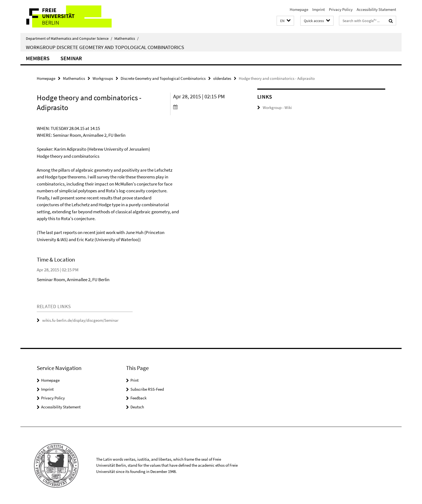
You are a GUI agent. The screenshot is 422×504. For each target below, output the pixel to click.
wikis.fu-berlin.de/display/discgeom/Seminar (80, 320)
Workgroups (103, 78)
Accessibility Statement (376, 9)
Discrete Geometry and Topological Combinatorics (163, 78)
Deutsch (137, 407)
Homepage (299, 9)
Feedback (138, 398)
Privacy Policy (341, 9)
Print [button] (134, 380)
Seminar (71, 58)
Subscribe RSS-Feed (147, 389)
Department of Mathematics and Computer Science (69, 38)
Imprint (319, 9)
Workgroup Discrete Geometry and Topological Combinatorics (105, 47)
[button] (285, 21)
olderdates (222, 78)
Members (38, 58)
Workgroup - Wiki (277, 107)
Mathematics (126, 38)
